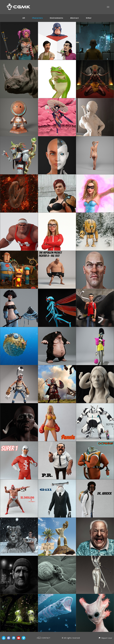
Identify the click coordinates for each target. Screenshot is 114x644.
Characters (37, 18)
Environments (57, 18)
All (24, 18)
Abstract (75, 18)
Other (89, 18)
